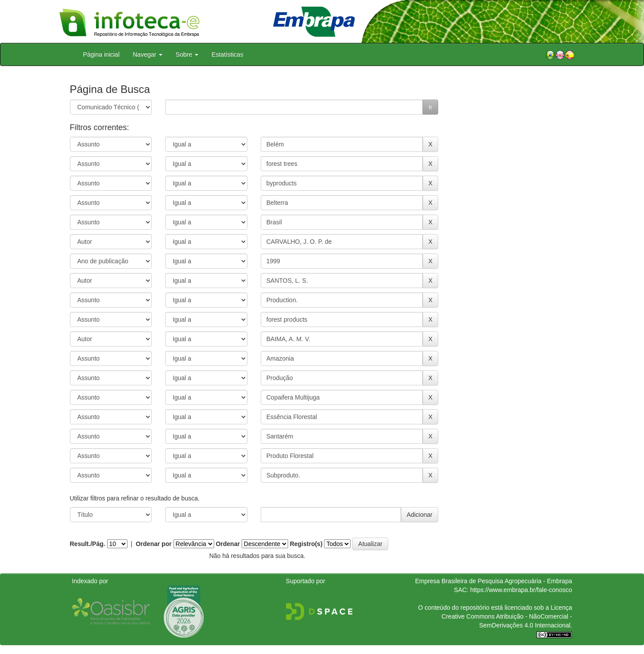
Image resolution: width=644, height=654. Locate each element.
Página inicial (102, 54)
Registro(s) (306, 544)
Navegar (148, 54)
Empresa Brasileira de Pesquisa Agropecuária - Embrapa (494, 581)
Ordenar (228, 544)
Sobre (187, 54)
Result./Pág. (88, 544)
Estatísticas (228, 54)
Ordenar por (154, 544)
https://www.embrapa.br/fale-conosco (521, 590)
